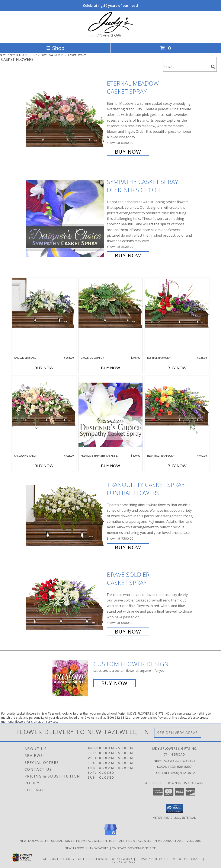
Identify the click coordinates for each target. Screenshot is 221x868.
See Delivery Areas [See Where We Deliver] (178, 733)
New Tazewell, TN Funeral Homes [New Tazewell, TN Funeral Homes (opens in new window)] (47, 840)
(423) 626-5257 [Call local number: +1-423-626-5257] (180, 766)
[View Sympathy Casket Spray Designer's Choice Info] (65, 218)
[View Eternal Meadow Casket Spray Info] (65, 117)
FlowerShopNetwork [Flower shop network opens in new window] (114, 859)
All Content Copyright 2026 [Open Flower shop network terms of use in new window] (68, 859)
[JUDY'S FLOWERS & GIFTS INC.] (110, 37)
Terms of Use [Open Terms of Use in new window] (124, 861)
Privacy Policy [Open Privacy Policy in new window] (150, 859)
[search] (213, 67)
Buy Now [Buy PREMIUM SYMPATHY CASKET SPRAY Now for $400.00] (110, 466)
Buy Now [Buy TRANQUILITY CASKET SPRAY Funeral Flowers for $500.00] (128, 547)
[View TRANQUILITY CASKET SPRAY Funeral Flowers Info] (65, 515)
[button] (174, 808)
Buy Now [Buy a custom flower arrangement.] (114, 683)
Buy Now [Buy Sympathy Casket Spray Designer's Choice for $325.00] (128, 255)
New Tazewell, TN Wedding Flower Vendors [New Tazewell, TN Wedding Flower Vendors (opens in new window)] (165, 840)
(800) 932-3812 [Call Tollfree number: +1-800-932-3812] (183, 773)
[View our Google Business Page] (110, 835)
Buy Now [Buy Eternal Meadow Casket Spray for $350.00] (128, 152)
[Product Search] (186, 67)
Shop (55, 48)
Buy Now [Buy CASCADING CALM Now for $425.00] (44, 466)
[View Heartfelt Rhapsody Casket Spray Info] (177, 405)
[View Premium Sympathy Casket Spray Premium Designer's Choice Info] (110, 415)
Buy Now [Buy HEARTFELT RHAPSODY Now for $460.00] (177, 466)
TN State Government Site (134, 848)
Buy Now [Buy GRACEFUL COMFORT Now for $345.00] (110, 368)
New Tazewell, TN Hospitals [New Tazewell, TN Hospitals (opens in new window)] (102, 840)
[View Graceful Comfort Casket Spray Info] (110, 303)
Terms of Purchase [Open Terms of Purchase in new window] (184, 859)
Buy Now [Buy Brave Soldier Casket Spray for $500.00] (128, 631)
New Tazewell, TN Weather (87, 848)
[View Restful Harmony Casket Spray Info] (177, 303)
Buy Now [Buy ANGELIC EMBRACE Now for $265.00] (44, 368)
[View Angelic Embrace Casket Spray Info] (44, 303)
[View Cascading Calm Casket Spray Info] (44, 403)
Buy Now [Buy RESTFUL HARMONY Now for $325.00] (177, 368)
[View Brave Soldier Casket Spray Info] (65, 602)
